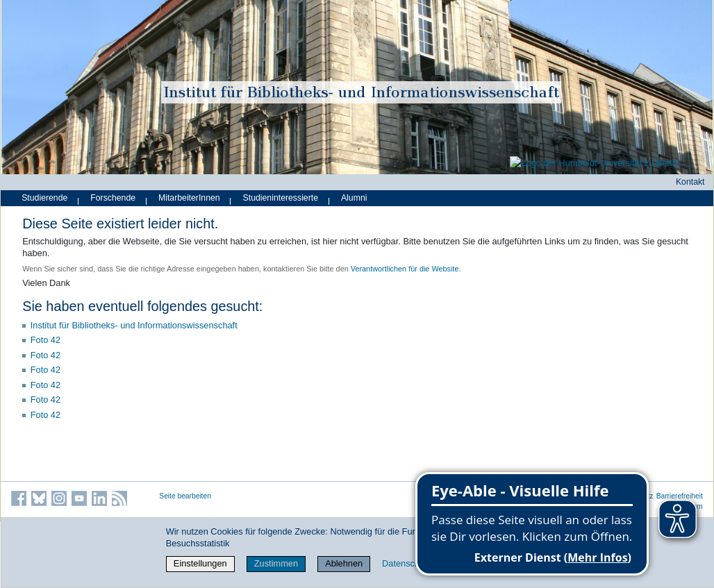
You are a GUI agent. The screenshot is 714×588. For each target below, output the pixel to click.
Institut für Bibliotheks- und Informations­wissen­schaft (134, 325)
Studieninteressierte (281, 198)
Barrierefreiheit (680, 496)
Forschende (113, 198)
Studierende (44, 198)
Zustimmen (276, 563)
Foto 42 (45, 340)
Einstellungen (200, 563)
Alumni (354, 198)
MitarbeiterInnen (189, 198)
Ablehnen (344, 563)
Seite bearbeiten (185, 496)
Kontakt (690, 182)
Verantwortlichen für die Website (405, 269)
